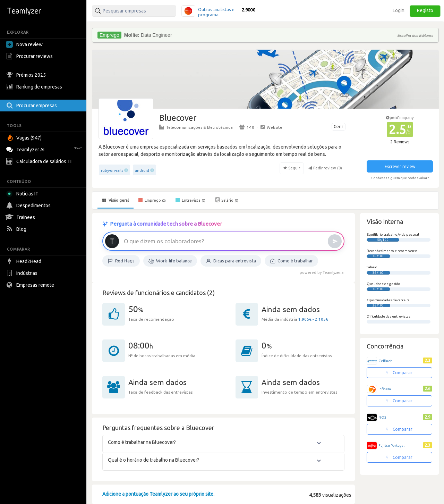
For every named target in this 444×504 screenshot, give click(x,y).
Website (271, 127)
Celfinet (385, 361)
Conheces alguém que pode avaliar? (400, 178)
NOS (382, 417)
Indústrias (23, 273)
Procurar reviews (30, 56)
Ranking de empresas (35, 87)
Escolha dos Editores (415, 35)
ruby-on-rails (112, 170)
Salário (227, 200)
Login (399, 10)
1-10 (247, 127)
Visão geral (116, 200)
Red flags (121, 261)
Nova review (24, 44)
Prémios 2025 (27, 75)
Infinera (385, 389)
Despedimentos (29, 205)
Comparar (399, 373)
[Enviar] (335, 241)
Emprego (152, 200)
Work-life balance (170, 261)
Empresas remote (31, 285)
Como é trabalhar (291, 261)
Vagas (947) (25, 138)
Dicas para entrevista (231, 261)
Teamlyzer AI (45, 149)
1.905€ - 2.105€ (313, 319)
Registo (425, 10)
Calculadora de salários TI (40, 161)
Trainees (21, 217)
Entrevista (190, 200)
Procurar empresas (32, 106)
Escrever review (400, 166)
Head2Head (24, 261)
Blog (17, 229)
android (142, 170)
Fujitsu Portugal (391, 446)
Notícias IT (23, 194)
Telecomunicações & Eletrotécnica (196, 127)
